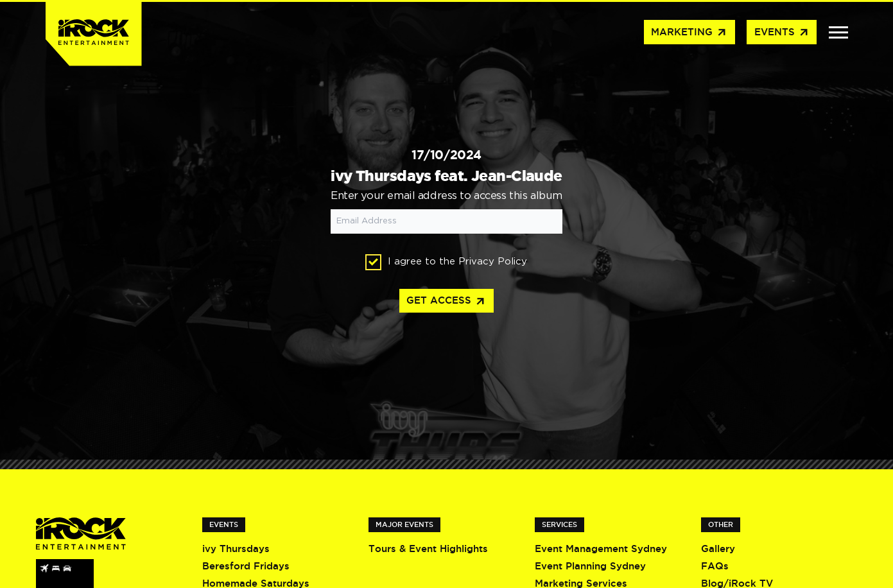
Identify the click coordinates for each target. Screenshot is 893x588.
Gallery (718, 549)
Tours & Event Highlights (428, 549)
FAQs (715, 566)
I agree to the (446, 262)
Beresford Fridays (246, 566)
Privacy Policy (493, 262)
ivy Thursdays (236, 549)
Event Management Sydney (601, 549)
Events (782, 33)
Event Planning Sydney (590, 566)
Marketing (689, 33)
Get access (446, 302)
